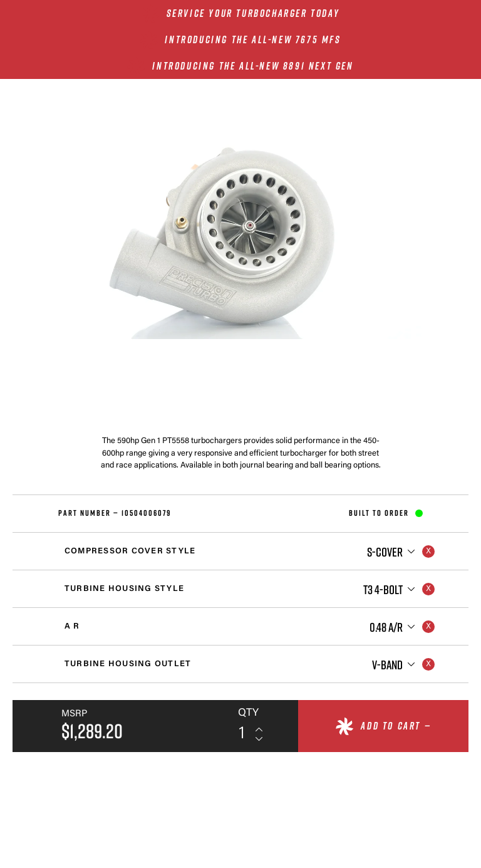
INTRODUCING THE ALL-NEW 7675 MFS (253, 39)
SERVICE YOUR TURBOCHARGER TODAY (253, 13)
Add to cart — (396, 726)
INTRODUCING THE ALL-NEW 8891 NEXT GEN (253, 66)
